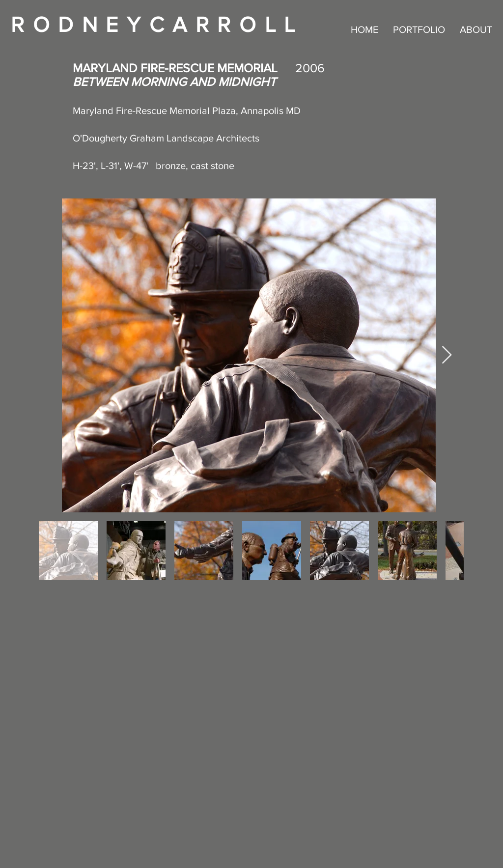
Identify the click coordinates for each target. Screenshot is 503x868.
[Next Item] (447, 355)
